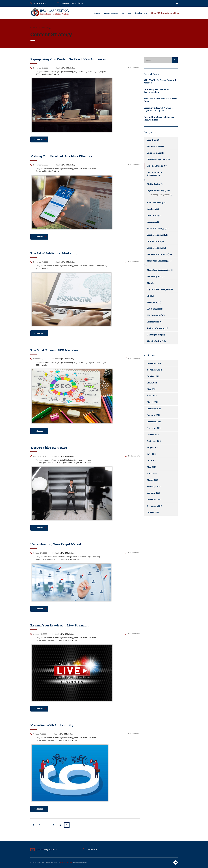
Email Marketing (155, 202)
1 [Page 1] (40, 825)
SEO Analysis (153, 309)
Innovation (152, 215)
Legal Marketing (155, 235)
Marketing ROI (154, 276)
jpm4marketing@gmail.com (72, 3)
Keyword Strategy (156, 228)
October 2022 (153, 376)
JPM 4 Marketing (43, 862)
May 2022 (152, 389)
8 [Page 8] (60, 825)
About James (111, 13)
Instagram (152, 222)
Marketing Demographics (159, 261)
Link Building (154, 241)
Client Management (156, 159)
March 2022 (153, 402)
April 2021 (152, 473)
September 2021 (154, 441)
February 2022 (154, 409)
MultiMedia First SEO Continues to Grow (160, 100)
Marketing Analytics (157, 254)
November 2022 (154, 370)
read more (40, 139)
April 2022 (152, 396)
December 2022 (154, 363)
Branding (151, 140)
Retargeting (152, 302)
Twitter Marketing (156, 328)
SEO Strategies (154, 315)
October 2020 (153, 512)
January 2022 (154, 415)
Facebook (151, 209)
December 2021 (154, 422)
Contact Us (141, 13)
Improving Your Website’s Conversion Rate (156, 91)
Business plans (154, 146)
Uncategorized (154, 335)
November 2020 (154, 506)
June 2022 (152, 383)
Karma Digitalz (66, 862)
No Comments (132, 67)
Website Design (154, 341)
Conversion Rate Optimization (155, 174)
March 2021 (152, 480)
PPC (149, 296)
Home (97, 13)
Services (126, 13)
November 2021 (154, 428)
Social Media (153, 322)
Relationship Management (159, 195)
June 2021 (152, 461)
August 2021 (153, 448)
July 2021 (152, 454)
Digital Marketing (156, 191)
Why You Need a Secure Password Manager (160, 81)
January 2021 (153, 493)
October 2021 (153, 435)
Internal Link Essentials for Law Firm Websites (159, 118)
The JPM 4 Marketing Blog (165, 13)
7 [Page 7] (53, 825)
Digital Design (154, 184)
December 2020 (154, 499)
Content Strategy (155, 166)
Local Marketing (155, 248)
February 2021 (154, 486)
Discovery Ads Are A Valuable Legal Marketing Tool (158, 109)
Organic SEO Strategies (158, 289)
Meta (149, 283)
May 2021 (152, 467)
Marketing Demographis (159, 270)
